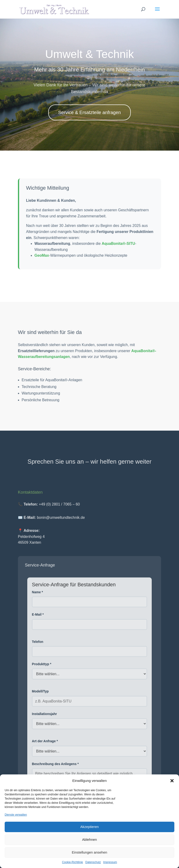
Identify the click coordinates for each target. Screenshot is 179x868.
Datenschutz (93, 862)
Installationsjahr (44, 716)
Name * (37, 594)
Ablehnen (89, 839)
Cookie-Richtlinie (72, 862)
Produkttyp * (42, 666)
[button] (172, 781)
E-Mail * (38, 617)
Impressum (110, 862)
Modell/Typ (40, 694)
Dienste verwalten (16, 815)
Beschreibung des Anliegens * (55, 766)
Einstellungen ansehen (89, 852)
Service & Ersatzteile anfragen (89, 112)
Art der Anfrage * (45, 743)
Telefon (38, 644)
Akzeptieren (89, 827)
